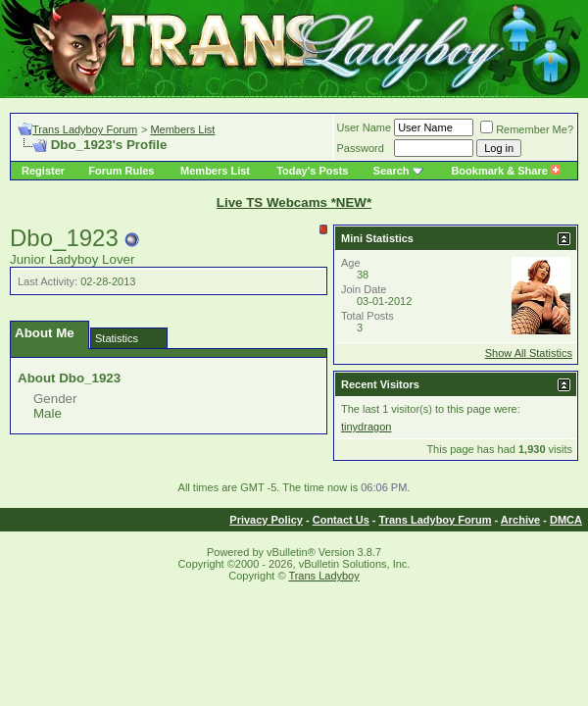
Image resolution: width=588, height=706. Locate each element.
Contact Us (341, 520)
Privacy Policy (266, 520)
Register (43, 171)
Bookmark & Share (505, 171)
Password (361, 148)
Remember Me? (527, 129)
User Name (365, 127)
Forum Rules (121, 171)
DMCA (566, 520)
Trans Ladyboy (323, 576)
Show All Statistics (529, 353)
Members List (182, 129)
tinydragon (366, 427)
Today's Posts (312, 171)
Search (392, 171)
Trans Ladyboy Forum (85, 129)
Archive (520, 520)
